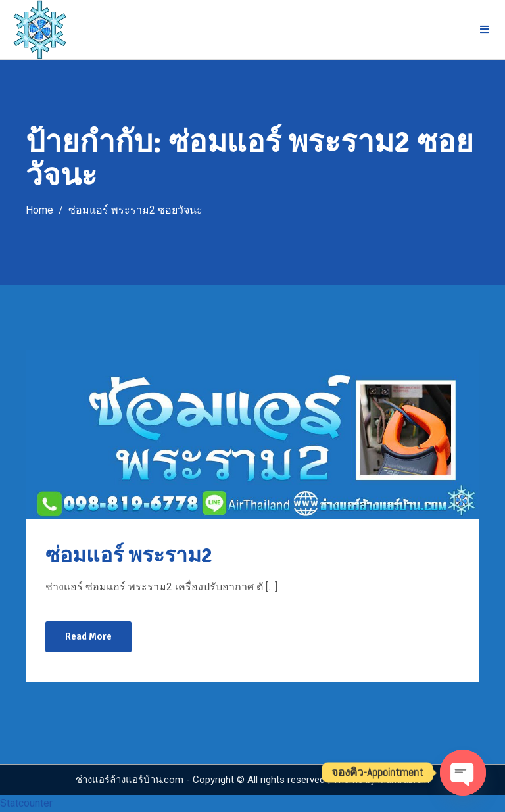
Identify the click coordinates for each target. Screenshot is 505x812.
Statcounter (26, 803)
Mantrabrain (404, 780)
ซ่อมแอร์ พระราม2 (129, 555)
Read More (88, 636)
